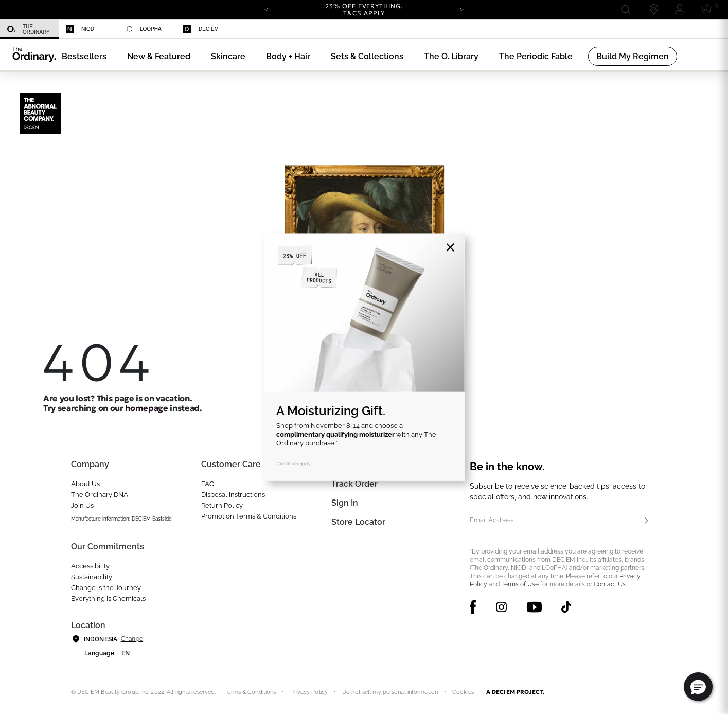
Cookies (463, 692)
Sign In (345, 503)
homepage (146, 408)
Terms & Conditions (250, 692)
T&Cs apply (364, 13)
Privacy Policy (309, 692)
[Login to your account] (680, 10)
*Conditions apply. (294, 463)
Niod (80, 29)
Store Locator (358, 522)
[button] (159, 56)
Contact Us (610, 584)
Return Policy (222, 505)
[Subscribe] (647, 521)
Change (132, 639)
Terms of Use (520, 584)
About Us (85, 484)
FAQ (208, 484)
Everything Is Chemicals (108, 599)
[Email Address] (560, 521)
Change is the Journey (106, 588)
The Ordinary (29, 29)
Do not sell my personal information (390, 692)
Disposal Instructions (233, 495)
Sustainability (92, 577)
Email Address (492, 520)
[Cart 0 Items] (708, 10)
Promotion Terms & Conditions (249, 516)
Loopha (143, 29)
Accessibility (90, 566)
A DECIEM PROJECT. (515, 692)
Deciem (201, 29)
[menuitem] (29, 29)
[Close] (451, 247)
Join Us (82, 505)
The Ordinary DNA (100, 495)
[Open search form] (625, 10)
